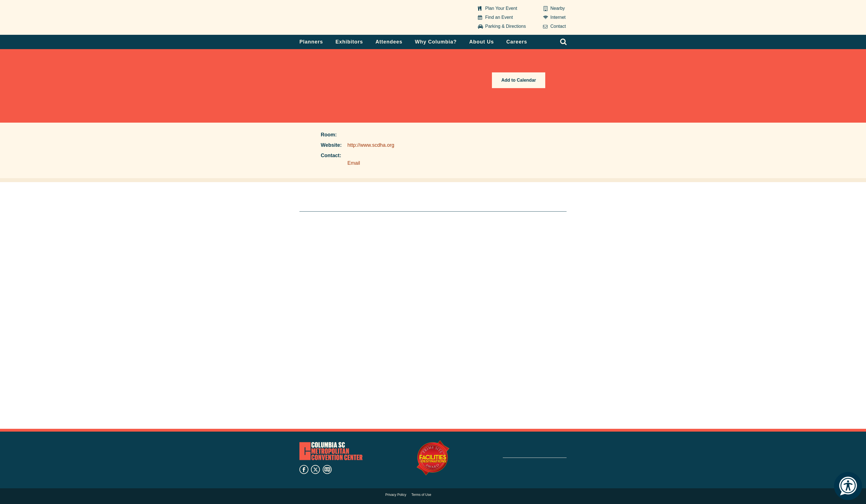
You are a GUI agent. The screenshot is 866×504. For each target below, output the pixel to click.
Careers (517, 42)
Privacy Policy (396, 495)
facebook (304, 469)
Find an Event (499, 17)
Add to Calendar (519, 80)
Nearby (558, 8)
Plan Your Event (501, 8)
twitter (315, 469)
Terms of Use (421, 495)
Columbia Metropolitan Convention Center (335, 18)
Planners (311, 42)
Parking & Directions (506, 26)
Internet (558, 17)
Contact (558, 26)
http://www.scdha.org (371, 145)
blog (327, 469)
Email (354, 163)
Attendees (389, 42)
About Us (482, 42)
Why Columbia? (436, 42)
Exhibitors (349, 42)
